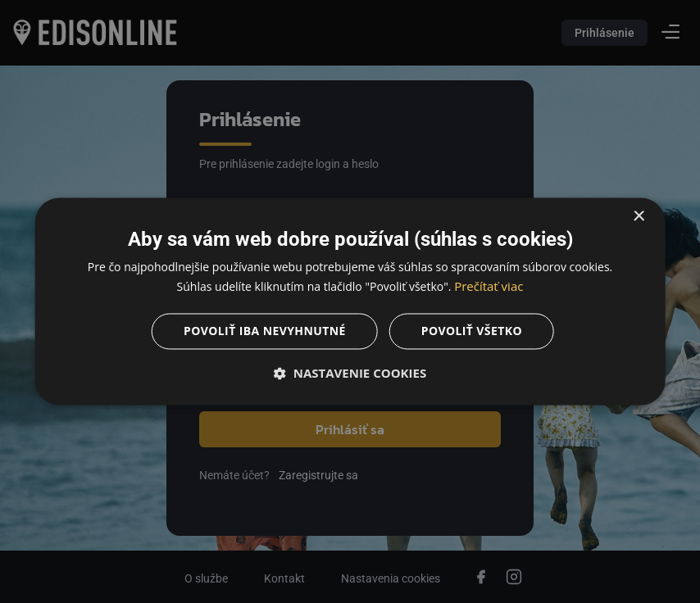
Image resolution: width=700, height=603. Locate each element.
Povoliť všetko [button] (472, 331)
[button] (350, 374)
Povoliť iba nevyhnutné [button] (265, 331)
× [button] (638, 217)
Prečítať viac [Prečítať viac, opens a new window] (489, 287)
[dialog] (350, 301)
